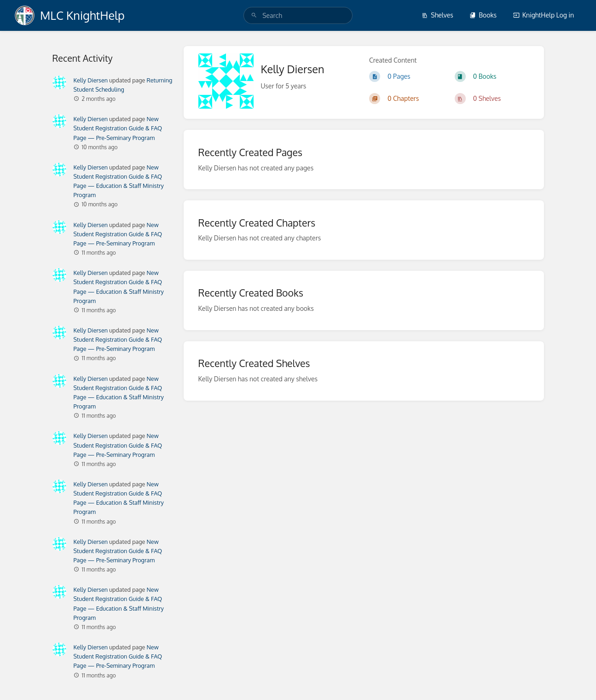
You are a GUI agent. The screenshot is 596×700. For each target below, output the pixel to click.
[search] (298, 15)
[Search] (254, 15)
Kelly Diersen (91, 80)
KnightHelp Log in (544, 15)
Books (483, 15)
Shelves (437, 15)
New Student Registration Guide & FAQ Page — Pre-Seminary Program (118, 128)
